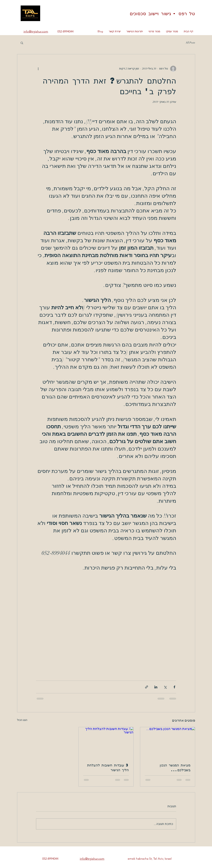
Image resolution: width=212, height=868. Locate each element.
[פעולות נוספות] (38, 69)
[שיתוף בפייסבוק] (174, 687)
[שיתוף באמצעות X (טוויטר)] (165, 687)
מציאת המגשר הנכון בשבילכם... (175, 767)
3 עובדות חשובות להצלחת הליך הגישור (108, 767)
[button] (22, 43)
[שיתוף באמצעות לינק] (147, 687)
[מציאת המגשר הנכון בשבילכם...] (168, 743)
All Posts (190, 43)
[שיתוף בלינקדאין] (156, 687)
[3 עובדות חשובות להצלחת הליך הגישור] (106, 743)
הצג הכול (22, 720)
